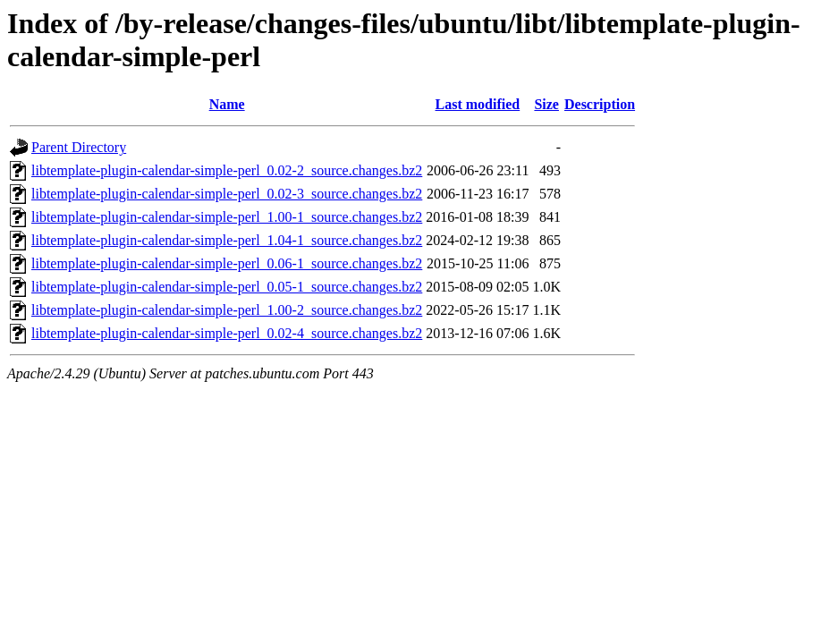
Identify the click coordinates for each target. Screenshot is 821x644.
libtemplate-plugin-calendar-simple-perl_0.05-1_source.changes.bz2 (227, 287)
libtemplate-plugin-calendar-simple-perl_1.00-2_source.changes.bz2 (227, 310)
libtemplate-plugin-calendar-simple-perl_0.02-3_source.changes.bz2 (227, 194)
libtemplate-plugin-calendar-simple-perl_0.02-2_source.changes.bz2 (227, 170)
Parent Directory (79, 147)
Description (600, 104)
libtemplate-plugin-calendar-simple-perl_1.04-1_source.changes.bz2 (227, 240)
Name (227, 104)
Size (546, 104)
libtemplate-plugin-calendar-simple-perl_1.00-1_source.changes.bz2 (227, 217)
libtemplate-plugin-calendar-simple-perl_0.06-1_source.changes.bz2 (227, 263)
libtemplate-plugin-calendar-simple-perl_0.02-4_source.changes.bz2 (227, 333)
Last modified (478, 104)
